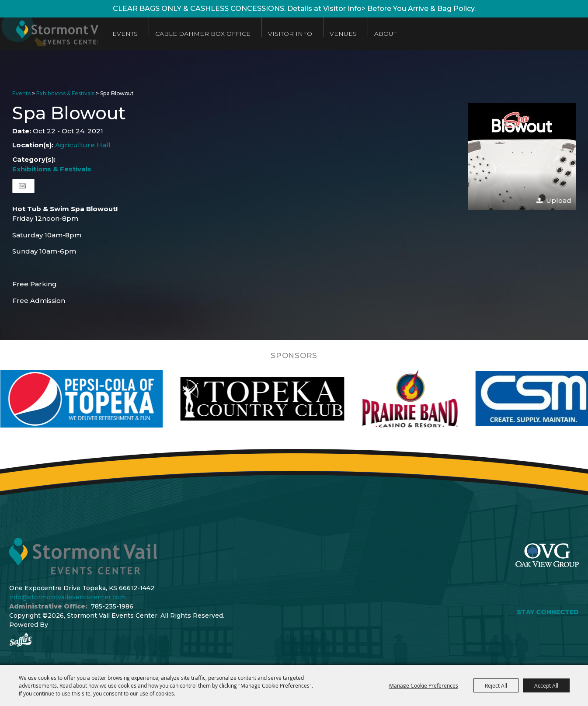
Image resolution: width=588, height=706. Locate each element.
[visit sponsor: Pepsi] (104, 399)
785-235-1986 (112, 606)
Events (153, 34)
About (413, 34)
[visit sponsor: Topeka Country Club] (285, 399)
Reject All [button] (496, 685)
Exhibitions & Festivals (65, 93)
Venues (371, 34)
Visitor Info (318, 34)
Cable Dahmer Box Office (231, 34)
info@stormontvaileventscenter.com (68, 597)
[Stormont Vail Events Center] (63, 34)
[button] (522, 157)
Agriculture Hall (83, 145)
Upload (559, 200)
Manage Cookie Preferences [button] (424, 685)
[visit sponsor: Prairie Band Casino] (433, 399)
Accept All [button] (546, 685)
